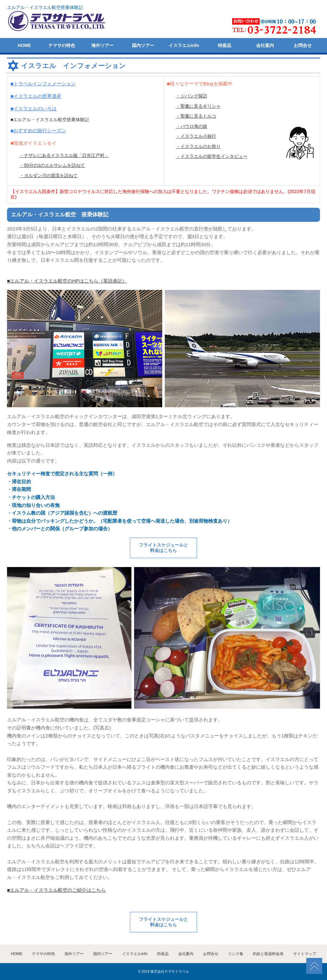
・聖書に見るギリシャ (198, 106)
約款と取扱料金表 (268, 954)
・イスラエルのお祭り (198, 146)
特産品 (224, 45)
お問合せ (303, 45)
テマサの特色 (62, 45)
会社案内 (265, 45)
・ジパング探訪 (192, 96)
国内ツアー (143, 45)
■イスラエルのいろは (34, 109)
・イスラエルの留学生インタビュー (212, 156)
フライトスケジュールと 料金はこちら (163, 548)
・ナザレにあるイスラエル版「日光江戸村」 (64, 155)
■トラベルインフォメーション (43, 84)
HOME (24, 45)
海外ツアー (103, 45)
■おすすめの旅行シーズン (38, 131)
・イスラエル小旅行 (196, 136)
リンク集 (236, 954)
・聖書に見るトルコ (196, 116)
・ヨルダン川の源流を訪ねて (49, 175)
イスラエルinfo (184, 45)
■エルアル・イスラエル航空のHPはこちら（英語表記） (67, 281)
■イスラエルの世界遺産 (36, 96)
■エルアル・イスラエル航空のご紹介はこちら (56, 890)
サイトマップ (305, 954)
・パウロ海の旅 (192, 126)
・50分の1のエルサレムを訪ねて (52, 165)
